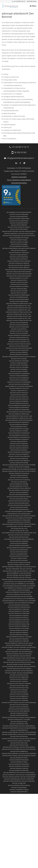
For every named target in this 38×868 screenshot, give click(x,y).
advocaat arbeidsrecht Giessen (27, 756)
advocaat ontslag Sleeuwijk (12, 779)
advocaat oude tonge (26, 569)
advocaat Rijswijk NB (9, 658)
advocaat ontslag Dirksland (10, 728)
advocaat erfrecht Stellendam (10, 753)
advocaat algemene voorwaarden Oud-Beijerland (19, 386)
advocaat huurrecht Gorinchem (19, 282)
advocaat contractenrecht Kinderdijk (19, 467)
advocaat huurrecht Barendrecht (19, 550)
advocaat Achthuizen (25, 577)
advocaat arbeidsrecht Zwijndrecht (19, 439)
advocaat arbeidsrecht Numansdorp (19, 605)
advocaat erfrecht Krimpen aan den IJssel (19, 318)
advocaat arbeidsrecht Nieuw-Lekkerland (19, 261)
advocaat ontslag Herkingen (11, 726)
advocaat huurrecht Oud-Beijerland (19, 378)
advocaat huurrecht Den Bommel (19, 675)
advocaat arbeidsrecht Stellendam (19, 639)
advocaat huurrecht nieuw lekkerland (19, 461)
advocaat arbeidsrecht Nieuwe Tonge (19, 624)
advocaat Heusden (9, 662)
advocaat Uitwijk (19, 662)
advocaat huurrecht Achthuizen (19, 679)
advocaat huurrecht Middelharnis (19, 696)
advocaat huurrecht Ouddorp (10, 703)
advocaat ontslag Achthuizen (10, 717)
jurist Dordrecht (19, 524)
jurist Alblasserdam (12, 526)
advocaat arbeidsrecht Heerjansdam (12, 567)
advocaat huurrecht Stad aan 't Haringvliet (19, 683)
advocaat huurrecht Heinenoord (19, 393)
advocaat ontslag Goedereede (27, 732)
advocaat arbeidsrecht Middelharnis (19, 626)
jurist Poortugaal (18, 518)
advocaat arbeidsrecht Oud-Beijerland (19, 374)
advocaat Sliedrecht (25, 650)
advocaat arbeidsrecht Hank (11, 773)
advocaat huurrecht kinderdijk (27, 465)
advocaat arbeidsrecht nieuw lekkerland (19, 452)
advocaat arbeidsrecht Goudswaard (19, 609)
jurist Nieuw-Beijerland (9, 601)
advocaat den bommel (29, 567)
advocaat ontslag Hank (28, 781)
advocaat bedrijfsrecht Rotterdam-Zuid (19, 405)
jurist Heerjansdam (25, 520)
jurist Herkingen (30, 584)
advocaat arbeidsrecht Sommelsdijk (19, 628)
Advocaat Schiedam (8, 647)
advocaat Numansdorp (23, 590)
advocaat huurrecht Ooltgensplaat (19, 677)
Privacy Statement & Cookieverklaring (19, 180)
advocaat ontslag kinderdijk (10, 465)
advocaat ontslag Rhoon (11, 233)
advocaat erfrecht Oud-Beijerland (19, 380)
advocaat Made (11, 669)
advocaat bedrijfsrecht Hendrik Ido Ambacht (19, 412)
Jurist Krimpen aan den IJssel (19, 529)
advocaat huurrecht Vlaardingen (19, 365)
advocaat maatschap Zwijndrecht (19, 448)
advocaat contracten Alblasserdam (19, 346)
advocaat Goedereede (25, 575)
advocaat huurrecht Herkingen (19, 690)
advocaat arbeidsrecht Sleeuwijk (19, 768)
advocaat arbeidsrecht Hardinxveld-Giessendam (19, 270)
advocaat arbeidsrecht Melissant (19, 632)
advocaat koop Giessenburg (19, 482)
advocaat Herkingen (12, 575)
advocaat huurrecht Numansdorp (19, 705)
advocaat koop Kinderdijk (9, 469)
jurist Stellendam (9, 588)
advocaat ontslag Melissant (27, 726)
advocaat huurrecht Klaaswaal (27, 703)
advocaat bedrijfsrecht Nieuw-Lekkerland (19, 488)
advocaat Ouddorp (27, 645)
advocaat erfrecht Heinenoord (19, 395)
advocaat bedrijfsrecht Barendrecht (19, 408)
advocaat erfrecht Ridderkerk (19, 225)
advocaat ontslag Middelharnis (19, 730)
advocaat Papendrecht (12, 652)
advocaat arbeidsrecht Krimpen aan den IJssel (19, 312)
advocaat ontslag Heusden (19, 787)
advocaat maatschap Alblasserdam (19, 503)
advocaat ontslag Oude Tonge (19, 722)
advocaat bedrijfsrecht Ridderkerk (19, 401)
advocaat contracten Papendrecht (19, 350)
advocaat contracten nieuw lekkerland (19, 456)
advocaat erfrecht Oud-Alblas (19, 293)
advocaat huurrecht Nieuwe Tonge (19, 688)
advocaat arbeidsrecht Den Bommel (19, 620)
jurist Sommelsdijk (8, 586)
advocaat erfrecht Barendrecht (19, 552)
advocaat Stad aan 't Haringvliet (26, 571)
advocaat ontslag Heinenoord (19, 391)
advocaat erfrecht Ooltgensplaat (27, 734)
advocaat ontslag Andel (19, 783)
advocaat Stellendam (13, 577)
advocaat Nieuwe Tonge (10, 571)
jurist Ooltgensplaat (30, 579)
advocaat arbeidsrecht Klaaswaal (24, 603)
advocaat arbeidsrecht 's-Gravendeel (19, 611)
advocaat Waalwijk (12, 664)
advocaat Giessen (20, 658)
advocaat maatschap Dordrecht (19, 507)
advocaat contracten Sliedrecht (19, 352)
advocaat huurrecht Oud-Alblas (19, 291)
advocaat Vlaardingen (20, 647)
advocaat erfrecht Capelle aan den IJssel (19, 310)
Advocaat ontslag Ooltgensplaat (19, 715)
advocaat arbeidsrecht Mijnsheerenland (19, 607)
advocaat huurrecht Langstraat (19, 681)
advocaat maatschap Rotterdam (19, 499)
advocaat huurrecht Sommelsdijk (19, 694)
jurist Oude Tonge (29, 582)
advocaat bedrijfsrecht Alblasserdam (19, 414)
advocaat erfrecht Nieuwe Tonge (19, 745)
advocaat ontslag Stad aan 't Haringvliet (19, 720)
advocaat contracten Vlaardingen (19, 367)
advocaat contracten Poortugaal (19, 331)
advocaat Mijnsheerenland (13, 596)
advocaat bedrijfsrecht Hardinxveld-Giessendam (19, 420)
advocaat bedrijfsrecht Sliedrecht (19, 425)
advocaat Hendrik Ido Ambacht (11, 516)
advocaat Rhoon (31, 647)
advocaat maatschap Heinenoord (19, 399)
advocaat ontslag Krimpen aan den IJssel (19, 314)
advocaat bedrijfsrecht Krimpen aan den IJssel (19, 416)
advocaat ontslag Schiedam (10, 357)
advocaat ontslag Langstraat (27, 717)
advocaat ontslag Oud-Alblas (19, 289)
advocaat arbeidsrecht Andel (10, 775)
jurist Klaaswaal (20, 601)
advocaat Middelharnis (13, 573)
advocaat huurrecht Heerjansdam (19, 214)
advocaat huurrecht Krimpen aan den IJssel (19, 316)
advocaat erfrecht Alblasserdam (19, 229)
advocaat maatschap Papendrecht (19, 509)
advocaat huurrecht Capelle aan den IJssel (19, 308)
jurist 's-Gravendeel (30, 601)
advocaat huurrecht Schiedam (27, 357)
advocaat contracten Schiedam (19, 371)
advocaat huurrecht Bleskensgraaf (19, 299)
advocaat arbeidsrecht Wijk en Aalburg (19, 785)
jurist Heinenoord (8, 599)
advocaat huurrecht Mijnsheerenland (19, 709)
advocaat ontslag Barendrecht (19, 554)
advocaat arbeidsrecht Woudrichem (19, 766)
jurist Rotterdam (28, 518)
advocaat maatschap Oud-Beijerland (19, 384)
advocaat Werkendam (13, 656)
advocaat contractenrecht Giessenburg (19, 480)
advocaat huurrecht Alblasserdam (19, 221)
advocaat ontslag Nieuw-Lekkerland (19, 263)
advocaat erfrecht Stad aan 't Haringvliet (19, 741)
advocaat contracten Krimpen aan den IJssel (19, 320)
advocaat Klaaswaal (27, 596)
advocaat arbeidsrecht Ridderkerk (19, 541)
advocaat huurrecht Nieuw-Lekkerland (19, 265)
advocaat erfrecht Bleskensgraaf (19, 301)
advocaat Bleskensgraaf (26, 652)
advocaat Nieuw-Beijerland (13, 645)
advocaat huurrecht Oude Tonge (19, 686)
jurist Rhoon (9, 518)
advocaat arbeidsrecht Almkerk (19, 758)
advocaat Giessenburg (25, 654)
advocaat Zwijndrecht (8, 524)
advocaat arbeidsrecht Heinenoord (19, 388)
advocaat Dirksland (26, 573)
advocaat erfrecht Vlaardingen (19, 369)
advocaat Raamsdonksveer (13, 671)
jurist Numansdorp (26, 594)
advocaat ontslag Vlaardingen (19, 363)
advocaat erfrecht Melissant (28, 749)
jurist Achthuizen (9, 582)
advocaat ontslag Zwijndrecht (19, 441)
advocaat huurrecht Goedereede (19, 700)
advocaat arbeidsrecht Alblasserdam (19, 219)
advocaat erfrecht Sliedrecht (19, 250)
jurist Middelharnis (20, 584)
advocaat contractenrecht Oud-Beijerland (19, 382)
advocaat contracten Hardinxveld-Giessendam (19, 348)
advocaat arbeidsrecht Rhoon (27, 231)
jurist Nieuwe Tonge (9, 584)
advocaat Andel (30, 658)
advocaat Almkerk (29, 662)
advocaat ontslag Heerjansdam (19, 216)
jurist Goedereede (28, 588)
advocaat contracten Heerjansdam (19, 327)
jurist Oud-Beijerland (29, 599)
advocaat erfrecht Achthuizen (10, 739)
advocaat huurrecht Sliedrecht (27, 248)
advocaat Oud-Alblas (12, 654)
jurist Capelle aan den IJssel (10, 533)
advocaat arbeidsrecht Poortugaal (19, 238)
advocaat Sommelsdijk (20, 586)
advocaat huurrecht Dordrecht (27, 471)
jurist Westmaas (18, 599)
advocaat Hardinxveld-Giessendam (19, 537)
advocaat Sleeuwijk (25, 656)
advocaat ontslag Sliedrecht (10, 248)
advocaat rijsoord (28, 643)
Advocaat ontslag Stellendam (10, 732)
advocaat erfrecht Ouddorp (10, 756)
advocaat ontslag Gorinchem (19, 280)
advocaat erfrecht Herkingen (11, 747)
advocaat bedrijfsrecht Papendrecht (19, 422)
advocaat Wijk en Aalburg (14, 660)
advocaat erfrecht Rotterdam (10, 231)
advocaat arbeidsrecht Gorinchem (19, 278)
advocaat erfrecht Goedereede (27, 753)
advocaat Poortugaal (13, 650)
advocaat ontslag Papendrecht (19, 255)
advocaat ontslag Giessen (27, 773)
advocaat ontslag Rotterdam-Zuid (19, 337)
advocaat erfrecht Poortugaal (19, 244)
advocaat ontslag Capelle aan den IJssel (19, 306)
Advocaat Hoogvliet (11, 673)
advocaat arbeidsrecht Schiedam (19, 354)
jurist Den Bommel (19, 579)
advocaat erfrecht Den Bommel (19, 736)
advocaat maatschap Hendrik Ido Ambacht (19, 497)
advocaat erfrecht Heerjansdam (12, 236)
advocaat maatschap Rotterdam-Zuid (19, 501)
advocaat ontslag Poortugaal (19, 240)
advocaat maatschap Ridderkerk (19, 492)
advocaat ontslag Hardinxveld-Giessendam (19, 272)
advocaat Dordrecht (30, 524)
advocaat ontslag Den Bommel (19, 713)
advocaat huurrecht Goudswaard (19, 707)
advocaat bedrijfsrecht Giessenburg (19, 490)
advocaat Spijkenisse (27, 671)
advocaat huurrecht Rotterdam (19, 560)
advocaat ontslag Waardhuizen (12, 781)
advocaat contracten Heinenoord (19, 397)
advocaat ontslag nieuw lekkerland (19, 454)
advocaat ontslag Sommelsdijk (27, 728)
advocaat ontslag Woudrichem (11, 777)
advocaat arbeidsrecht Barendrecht (19, 545)
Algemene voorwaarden (19, 177)
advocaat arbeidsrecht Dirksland (19, 630)
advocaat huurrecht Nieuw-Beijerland (19, 711)
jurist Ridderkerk (28, 511)
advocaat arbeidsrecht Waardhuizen (19, 764)
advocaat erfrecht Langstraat (27, 739)
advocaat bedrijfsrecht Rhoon (19, 427)
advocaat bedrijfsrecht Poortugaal (19, 429)
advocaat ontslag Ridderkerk (25, 673)
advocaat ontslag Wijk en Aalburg (19, 790)
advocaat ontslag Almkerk (28, 777)
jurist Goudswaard (9, 603)
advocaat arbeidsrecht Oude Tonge (19, 622)
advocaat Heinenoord (26, 592)
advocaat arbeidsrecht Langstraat (19, 616)
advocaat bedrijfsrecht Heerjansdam (19, 410)
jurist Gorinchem (25, 535)
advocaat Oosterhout (29, 666)
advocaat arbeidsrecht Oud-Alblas (19, 286)
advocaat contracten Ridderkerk (19, 323)
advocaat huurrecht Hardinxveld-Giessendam (19, 274)
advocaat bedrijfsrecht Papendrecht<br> (19, 437)
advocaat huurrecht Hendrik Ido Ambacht (19, 562)
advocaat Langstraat (8, 579)
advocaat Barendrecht (24, 514)
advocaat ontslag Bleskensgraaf (19, 297)
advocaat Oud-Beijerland (13, 592)
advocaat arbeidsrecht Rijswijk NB (19, 760)
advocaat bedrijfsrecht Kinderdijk (19, 484)
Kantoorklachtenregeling (19, 183)
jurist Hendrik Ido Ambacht (28, 516)
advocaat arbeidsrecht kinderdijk (19, 463)
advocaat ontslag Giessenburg (19, 475)
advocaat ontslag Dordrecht (10, 471)
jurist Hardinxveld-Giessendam (13, 539)
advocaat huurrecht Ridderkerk (19, 543)
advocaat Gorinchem (14, 535)
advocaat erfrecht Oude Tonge (19, 743)
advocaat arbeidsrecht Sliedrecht (19, 246)
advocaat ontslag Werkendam (19, 792)
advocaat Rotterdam (13, 520)
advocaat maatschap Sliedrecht (14, 511)
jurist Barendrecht (12, 514)
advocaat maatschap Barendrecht (19, 495)
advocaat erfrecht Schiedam (19, 359)
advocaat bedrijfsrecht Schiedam (19, 431)
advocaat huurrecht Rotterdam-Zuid (19, 340)
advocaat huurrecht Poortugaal (19, 242)
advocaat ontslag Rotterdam (19, 558)
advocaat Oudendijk (8, 666)
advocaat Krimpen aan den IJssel (19, 531)
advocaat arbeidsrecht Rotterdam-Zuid (19, 335)
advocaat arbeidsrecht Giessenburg (19, 473)
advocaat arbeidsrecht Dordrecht (26, 469)
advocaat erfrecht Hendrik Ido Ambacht (19, 227)
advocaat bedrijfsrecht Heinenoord (19, 435)
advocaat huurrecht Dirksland (19, 692)
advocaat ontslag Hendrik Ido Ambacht (19, 565)
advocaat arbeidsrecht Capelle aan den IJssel (19, 304)
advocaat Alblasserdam (25, 526)
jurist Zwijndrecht (26, 522)
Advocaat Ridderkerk (28, 539)
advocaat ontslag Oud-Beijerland (19, 376)
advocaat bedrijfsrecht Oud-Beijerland (19, 433)
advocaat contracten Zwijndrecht (19, 446)
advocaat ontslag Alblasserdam (19, 223)
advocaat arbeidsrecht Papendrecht (19, 253)
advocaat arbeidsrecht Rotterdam (19, 556)
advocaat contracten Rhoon (19, 329)
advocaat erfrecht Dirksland (27, 747)
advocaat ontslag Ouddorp (9, 734)
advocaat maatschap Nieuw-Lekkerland (19, 505)
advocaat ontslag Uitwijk (27, 779)
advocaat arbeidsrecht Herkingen (19, 635)
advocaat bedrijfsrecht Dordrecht (19, 486)
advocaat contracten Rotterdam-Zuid (19, 342)
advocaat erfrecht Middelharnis (19, 751)
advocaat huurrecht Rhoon (26, 233)
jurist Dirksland (31, 586)
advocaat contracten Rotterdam (19, 333)
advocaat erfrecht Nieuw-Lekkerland (19, 267)
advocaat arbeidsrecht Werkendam (19, 770)
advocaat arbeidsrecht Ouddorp (14, 643)
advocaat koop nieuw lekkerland (19, 458)
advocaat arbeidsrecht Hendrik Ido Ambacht (19, 548)
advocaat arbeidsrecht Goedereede (19, 641)
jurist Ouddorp (12, 590)
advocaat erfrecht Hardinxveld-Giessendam (19, 276)
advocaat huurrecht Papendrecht (19, 257)
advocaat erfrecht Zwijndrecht (19, 450)
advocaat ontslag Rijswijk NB (27, 775)
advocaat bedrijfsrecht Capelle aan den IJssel (19, 418)
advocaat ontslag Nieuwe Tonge (19, 724)
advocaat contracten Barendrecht (19, 325)
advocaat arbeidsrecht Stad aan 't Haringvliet (19, 637)
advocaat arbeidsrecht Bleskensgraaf (19, 295)
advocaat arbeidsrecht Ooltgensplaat (19, 613)
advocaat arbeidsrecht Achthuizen (19, 618)
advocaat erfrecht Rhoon (28, 236)
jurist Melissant (19, 588)
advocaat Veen (26, 660)
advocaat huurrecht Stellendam (19, 698)
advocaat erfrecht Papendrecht (19, 259)
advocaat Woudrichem (24, 664)
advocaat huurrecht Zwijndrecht (19, 444)
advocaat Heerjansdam (14, 522)
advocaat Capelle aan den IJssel (27, 533)
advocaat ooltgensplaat (13, 569)
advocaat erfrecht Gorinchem (19, 284)
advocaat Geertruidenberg (24, 669)
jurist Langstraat (19, 582)
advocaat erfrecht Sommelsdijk (11, 749)
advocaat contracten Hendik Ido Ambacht (19, 344)
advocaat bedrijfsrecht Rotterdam (19, 403)
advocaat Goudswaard (13, 594)
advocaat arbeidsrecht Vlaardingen (19, 361)
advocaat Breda (19, 666)
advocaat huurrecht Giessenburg (19, 478)
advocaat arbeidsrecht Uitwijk (19, 762)
